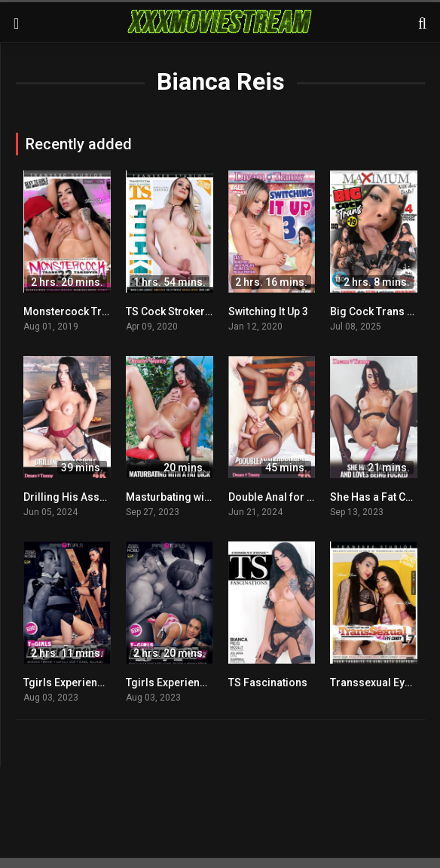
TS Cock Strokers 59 (176, 311)
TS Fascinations (268, 682)
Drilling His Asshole (72, 497)
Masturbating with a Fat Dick (194, 497)
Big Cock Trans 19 (374, 311)
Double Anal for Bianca (284, 497)
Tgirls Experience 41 (73, 682)
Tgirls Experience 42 (176, 682)
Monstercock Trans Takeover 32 (102, 311)
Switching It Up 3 (268, 311)
